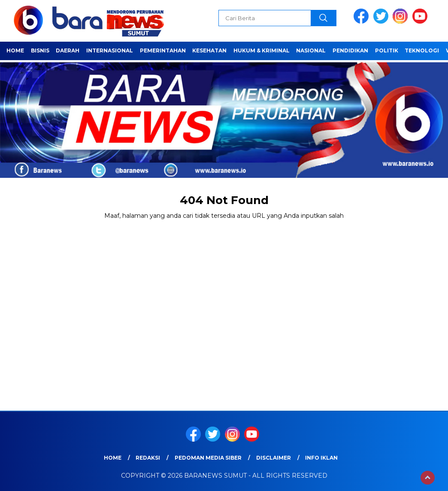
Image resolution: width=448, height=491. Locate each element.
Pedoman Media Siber (208, 458)
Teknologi (422, 50)
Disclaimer (274, 458)
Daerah (68, 50)
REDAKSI (148, 458)
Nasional (311, 50)
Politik (387, 50)
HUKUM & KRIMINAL (262, 50)
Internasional (110, 50)
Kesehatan (209, 50)
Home (15, 50)
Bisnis (40, 50)
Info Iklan (321, 458)
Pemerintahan (163, 50)
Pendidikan (350, 50)
